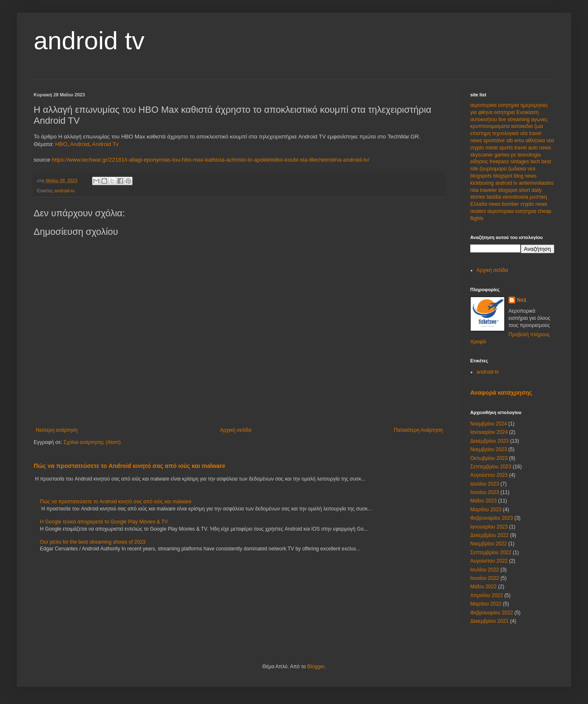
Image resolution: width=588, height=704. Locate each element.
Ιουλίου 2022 (485, 570)
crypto (478, 148)
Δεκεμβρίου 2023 (489, 441)
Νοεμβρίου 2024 (489, 424)
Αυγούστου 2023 (489, 475)
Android (80, 144)
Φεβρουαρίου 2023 (492, 518)
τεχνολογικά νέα (511, 133)
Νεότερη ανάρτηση (57, 430)
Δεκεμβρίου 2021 (489, 621)
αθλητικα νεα (540, 141)
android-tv (64, 191)
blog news (525, 176)
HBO (61, 144)
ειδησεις (480, 162)
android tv (89, 41)
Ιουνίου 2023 (485, 492)
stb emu (516, 141)
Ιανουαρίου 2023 (489, 527)
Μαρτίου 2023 (486, 510)
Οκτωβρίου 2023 (489, 458)
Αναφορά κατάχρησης (501, 393)
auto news (539, 148)
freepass (500, 162)
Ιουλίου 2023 (485, 484)
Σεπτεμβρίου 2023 (491, 467)
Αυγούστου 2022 (489, 561)
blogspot (504, 176)
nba (475, 190)
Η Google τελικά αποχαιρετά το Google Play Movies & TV (104, 522)
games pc (506, 155)
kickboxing (483, 183)
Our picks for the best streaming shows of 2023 (93, 542)
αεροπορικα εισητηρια (495, 105)
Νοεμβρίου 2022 (489, 544)
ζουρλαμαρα (494, 169)
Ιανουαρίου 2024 (489, 432)
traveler (489, 190)
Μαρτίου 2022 (486, 604)
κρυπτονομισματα (491, 126)
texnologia (529, 155)
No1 (522, 300)
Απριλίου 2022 (487, 595)
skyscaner (482, 155)
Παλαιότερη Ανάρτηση (418, 430)
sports (507, 148)
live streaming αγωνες (523, 120)
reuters (479, 211)
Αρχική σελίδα (236, 430)
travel (521, 148)
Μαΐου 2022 (483, 587)
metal (492, 148)
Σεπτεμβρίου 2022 (491, 553)
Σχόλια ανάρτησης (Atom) (92, 442)
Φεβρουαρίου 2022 (492, 613)
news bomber (505, 204)
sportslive (495, 141)
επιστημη (481, 133)
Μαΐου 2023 (483, 501)
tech (536, 162)
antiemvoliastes (536, 183)
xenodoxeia (516, 197)
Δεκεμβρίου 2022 (489, 535)
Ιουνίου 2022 (485, 578)
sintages (520, 162)
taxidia (495, 197)
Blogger (316, 667)
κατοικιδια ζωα (527, 126)
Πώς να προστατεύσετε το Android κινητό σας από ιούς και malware (130, 466)
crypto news (534, 204)
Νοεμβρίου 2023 (489, 449)
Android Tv (106, 144)
